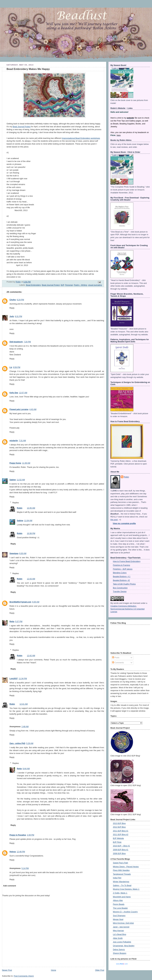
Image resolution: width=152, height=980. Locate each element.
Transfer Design (120, 592)
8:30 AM (23, 553)
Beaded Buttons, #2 (121, 580)
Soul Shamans (119, 916)
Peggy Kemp (15, 463)
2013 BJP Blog (119, 823)
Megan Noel (118, 919)
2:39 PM (31, 835)
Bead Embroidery (33, 285)
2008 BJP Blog (119, 854)
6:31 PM (18, 316)
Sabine (13, 480)
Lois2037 (14, 679)
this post (114, 520)
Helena (13, 852)
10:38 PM (31, 533)
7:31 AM (22, 441)
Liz (11, 367)
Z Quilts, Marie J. (120, 893)
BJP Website (118, 838)
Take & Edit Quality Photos (124, 584)
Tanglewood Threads (122, 874)
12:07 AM (23, 393)
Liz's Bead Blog (120, 934)
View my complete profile (124, 523)
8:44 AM (26, 769)
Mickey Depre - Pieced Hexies (126, 867)
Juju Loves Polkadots (122, 942)
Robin (20, 508)
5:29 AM (30, 743)
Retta (12, 622)
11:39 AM (26, 463)
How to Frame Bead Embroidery (127, 561)
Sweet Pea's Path (120, 863)
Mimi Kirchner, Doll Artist (123, 923)
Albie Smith (118, 938)
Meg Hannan (118, 931)
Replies (16, 503)
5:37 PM (19, 622)
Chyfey (13, 300)
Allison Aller (118, 900)
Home (53, 970)
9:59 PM (17, 367)
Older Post (100, 970)
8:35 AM (36, 602)
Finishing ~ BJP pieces (123, 569)
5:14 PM (25, 868)
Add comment (9, 886)
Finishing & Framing (121, 565)
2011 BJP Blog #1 (121, 831)
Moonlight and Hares (122, 897)
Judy (12, 316)
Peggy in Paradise (18, 835)
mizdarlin (14, 441)
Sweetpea (14, 553)
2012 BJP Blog (119, 827)
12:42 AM (31, 656)
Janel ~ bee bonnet (121, 927)
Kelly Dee (14, 393)
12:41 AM (24, 704)
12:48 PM (21, 852)
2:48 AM (25, 727)
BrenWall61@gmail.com (20, 602)
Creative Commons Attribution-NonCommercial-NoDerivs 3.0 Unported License (127, 609)
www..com (122, 964)
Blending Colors (120, 573)
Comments (118, 663)
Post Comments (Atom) (24, 976)
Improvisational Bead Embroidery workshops (81, 138)
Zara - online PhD (17, 743)
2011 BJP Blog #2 (121, 835)
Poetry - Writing (80, 285)
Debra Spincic (119, 950)
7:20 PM (27, 342)
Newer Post (7, 970)
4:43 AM (33, 409)
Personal (69, 285)
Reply (12, 308)
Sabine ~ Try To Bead (122, 885)
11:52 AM (21, 480)
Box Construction (120, 588)
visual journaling (95, 285)
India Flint (117, 878)
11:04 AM (28, 521)
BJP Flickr (117, 842)
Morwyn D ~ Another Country (125, 912)
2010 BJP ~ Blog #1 (121, 846)
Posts (116, 658)
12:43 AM (31, 579)
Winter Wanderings (121, 882)
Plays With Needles (121, 870)
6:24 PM (20, 300)
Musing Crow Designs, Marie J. (126, 889)
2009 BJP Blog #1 (121, 850)
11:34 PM (23, 679)
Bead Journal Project (22, 127)
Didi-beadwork (16, 342)
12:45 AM (31, 508)
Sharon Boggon (120, 953)
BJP (62, 285)
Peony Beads (119, 904)
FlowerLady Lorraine (19, 409)
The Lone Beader (120, 908)
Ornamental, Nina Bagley (124, 946)
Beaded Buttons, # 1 (122, 577)
